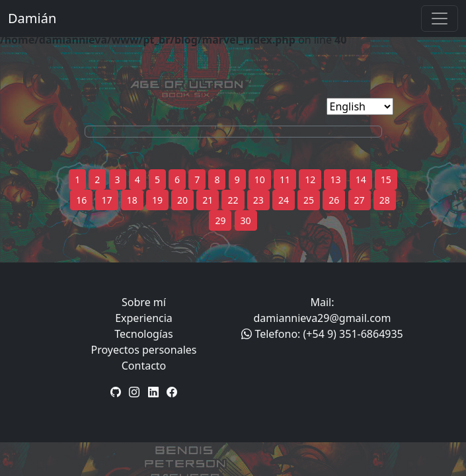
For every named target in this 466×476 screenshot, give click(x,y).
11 (285, 179)
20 (182, 200)
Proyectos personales (144, 350)
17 (106, 200)
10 (260, 179)
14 (361, 179)
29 (220, 220)
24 (284, 200)
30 (246, 220)
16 (81, 200)
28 (385, 200)
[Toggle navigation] (440, 19)
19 (157, 200)
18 (132, 200)
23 (258, 200)
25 (309, 200)
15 (386, 179)
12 (310, 179)
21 (208, 200)
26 (334, 200)
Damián (32, 18)
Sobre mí (144, 302)
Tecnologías (143, 334)
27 (360, 200)
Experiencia (144, 318)
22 (233, 200)
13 (335, 179)
